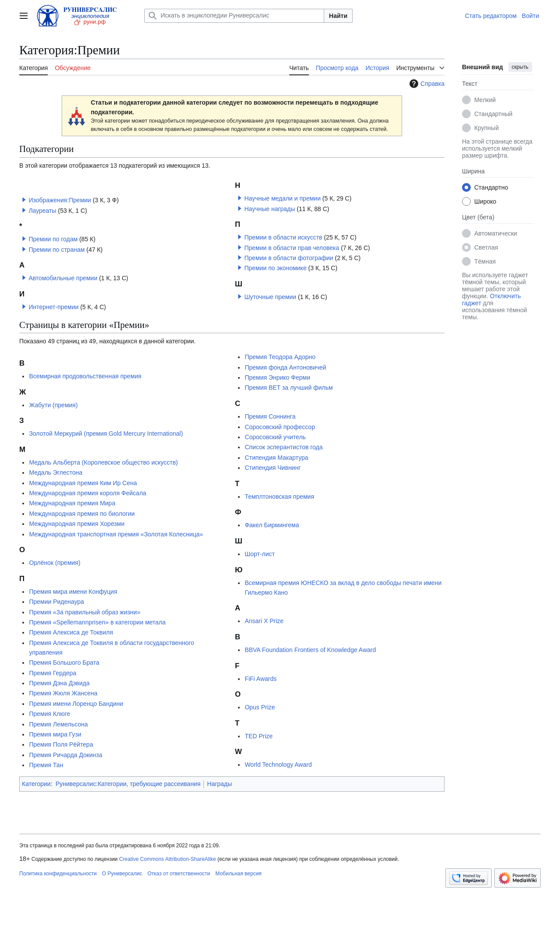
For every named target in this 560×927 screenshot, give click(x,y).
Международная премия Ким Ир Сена (83, 483)
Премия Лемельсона (58, 724)
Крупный (486, 128)
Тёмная (485, 261)
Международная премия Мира (72, 503)
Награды (219, 784)
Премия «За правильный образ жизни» (84, 612)
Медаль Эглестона (56, 472)
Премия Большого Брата (64, 663)
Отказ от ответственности (179, 874)
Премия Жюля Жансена (63, 693)
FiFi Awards (261, 679)
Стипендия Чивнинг (273, 468)
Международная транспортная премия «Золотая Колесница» (116, 534)
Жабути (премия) (53, 405)
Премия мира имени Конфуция (73, 592)
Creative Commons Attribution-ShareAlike (167, 859)
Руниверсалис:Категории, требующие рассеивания (128, 784)
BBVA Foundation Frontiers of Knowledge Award (310, 650)
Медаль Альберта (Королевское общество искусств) (103, 462)
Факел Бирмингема (272, 525)
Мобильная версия (238, 874)
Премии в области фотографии (289, 258)
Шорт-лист (260, 554)
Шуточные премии (270, 297)
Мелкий (485, 100)
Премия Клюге (49, 714)
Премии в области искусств (283, 237)
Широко (485, 201)
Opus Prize (260, 707)
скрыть (520, 67)
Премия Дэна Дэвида (59, 683)
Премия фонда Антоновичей (285, 367)
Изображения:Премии (60, 200)
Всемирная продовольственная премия (85, 376)
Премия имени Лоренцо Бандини (76, 704)
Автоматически (496, 233)
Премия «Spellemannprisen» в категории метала (97, 622)
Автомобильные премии (63, 278)
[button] (24, 200)
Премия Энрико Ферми (277, 377)
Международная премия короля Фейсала (87, 493)
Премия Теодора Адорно (280, 357)
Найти (338, 16)
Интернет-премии (53, 307)
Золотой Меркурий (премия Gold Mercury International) (106, 434)
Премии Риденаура (56, 602)
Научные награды (269, 209)
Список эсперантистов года (283, 447)
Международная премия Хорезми (77, 524)
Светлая (486, 247)
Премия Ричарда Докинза (65, 755)
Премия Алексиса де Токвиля (71, 632)
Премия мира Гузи (55, 734)
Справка (426, 84)
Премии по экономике (275, 268)
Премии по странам (56, 250)
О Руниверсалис (122, 874)
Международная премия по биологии (82, 514)
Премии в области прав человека (292, 248)
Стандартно (491, 187)
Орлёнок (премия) (54, 563)
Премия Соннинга (270, 416)
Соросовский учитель (275, 437)
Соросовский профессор (280, 427)
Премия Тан (46, 765)
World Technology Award (278, 765)
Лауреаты (42, 211)
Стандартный (493, 114)
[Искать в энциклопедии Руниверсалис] (234, 16)
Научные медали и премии (282, 198)
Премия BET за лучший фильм (289, 388)
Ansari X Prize (264, 621)
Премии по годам (53, 239)
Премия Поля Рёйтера (61, 744)
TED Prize (259, 736)
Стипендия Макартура (276, 458)
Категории (36, 784)
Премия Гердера (52, 673)
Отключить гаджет (491, 300)
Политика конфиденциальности (58, 874)
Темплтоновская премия (279, 497)
